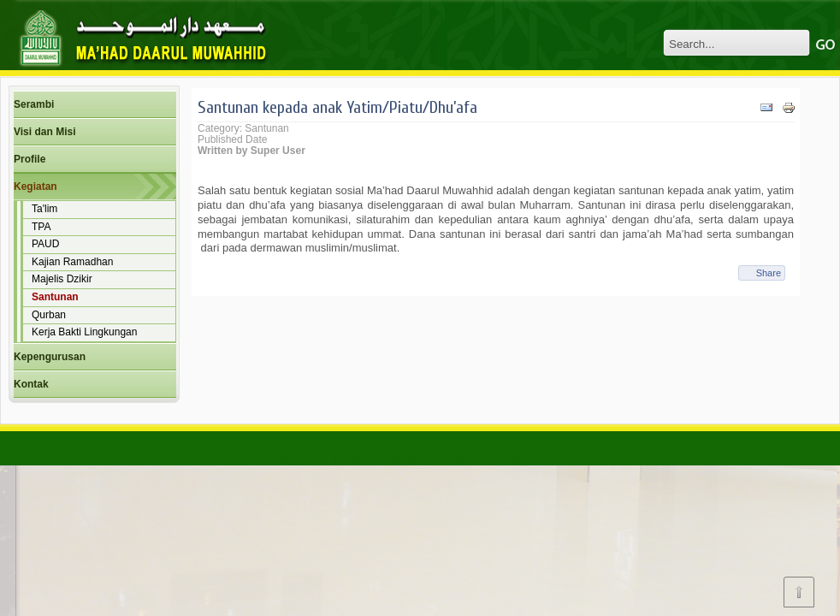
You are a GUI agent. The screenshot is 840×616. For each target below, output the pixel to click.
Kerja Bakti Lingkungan (84, 332)
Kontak (31, 384)
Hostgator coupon (467, 459)
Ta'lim (44, 209)
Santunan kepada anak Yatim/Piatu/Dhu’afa (337, 107)
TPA (41, 227)
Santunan (55, 297)
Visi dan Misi (44, 132)
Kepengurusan (50, 357)
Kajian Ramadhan (72, 262)
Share (769, 273)
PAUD (45, 244)
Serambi (34, 104)
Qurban (49, 315)
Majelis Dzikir (62, 279)
